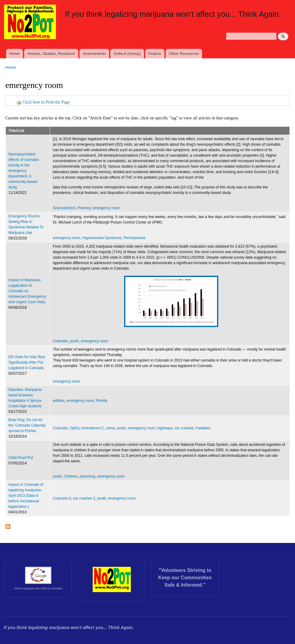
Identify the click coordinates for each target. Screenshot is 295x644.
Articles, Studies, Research (51, 54)
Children (71, 476)
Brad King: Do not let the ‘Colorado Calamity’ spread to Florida (27, 425)
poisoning (87, 476)
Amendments (94, 54)
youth (74, 341)
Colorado (60, 341)
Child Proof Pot (21, 458)
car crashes (184, 428)
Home (15, 54)
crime (110, 428)
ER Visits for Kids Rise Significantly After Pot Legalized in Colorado (27, 362)
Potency (84, 208)
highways (165, 428)
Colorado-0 (62, 498)
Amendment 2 (92, 428)
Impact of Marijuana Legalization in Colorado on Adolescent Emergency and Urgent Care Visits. (28, 291)
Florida (102, 401)
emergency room (106, 208)
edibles (59, 401)
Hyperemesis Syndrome (102, 238)
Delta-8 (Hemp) (127, 54)
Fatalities (203, 428)
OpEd (74, 428)
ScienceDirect (64, 208)
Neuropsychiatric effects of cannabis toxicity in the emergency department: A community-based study (24, 171)
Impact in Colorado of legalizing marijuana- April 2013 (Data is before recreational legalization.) (26, 496)
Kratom (155, 54)
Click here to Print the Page (43, 102)
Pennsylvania (134, 238)
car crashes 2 (84, 498)
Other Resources (184, 54)
